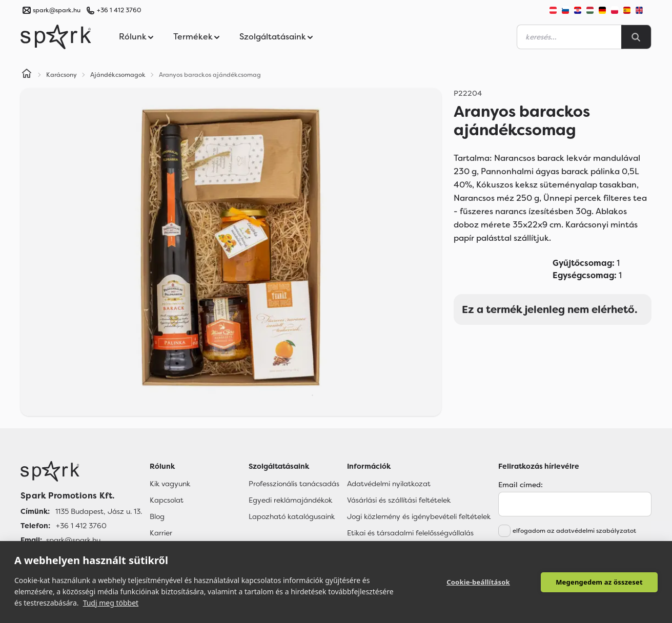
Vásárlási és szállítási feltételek (399, 500)
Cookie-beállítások (478, 582)
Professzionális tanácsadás (294, 484)
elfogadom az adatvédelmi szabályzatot (574, 531)
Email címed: (521, 485)
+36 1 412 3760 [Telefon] (81, 526)
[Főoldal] (81, 471)
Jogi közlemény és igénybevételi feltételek (419, 516)
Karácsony (62, 75)
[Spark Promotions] (56, 37)
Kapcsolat (167, 500)
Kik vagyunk (170, 484)
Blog (157, 516)
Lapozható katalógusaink (292, 516)
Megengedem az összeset (599, 582)
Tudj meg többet (111, 603)
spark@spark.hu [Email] (73, 540)
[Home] (27, 75)
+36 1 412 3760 (119, 10)
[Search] (636, 37)
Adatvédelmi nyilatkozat (389, 484)
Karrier (161, 533)
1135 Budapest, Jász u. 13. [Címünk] (99, 511)
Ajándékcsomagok (118, 75)
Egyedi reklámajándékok (290, 500)
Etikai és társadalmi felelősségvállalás (410, 533)
